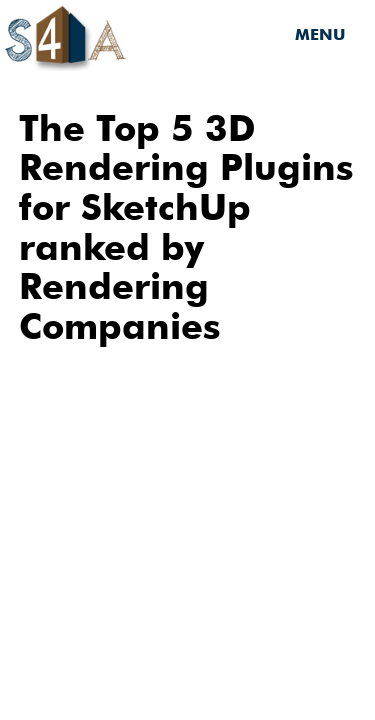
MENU (320, 34)
